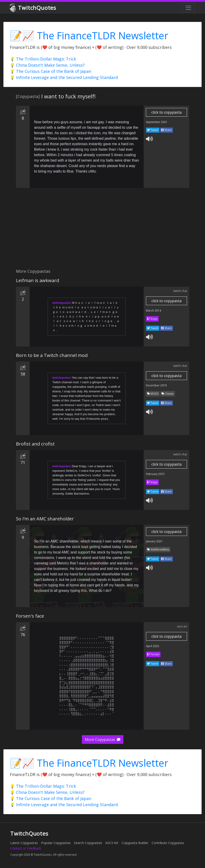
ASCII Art (112, 843)
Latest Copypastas (24, 843)
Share (166, 130)
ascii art (182, 626)
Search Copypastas (88, 843)
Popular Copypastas (56, 843)
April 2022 (153, 646)
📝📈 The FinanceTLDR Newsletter (89, 35)
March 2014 (153, 311)
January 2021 (154, 541)
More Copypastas (103, 740)
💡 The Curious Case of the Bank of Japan (51, 71)
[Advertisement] (102, 231)
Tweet (153, 130)
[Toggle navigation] (188, 8)
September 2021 (157, 122)
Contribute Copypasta (168, 843)
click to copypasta (166, 112)
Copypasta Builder (135, 843)
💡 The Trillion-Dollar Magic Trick (43, 59)
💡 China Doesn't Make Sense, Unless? (47, 65)
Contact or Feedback (26, 848)
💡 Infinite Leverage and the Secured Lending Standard (64, 77)
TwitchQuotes (33, 8)
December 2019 (156, 385)
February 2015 (155, 474)
